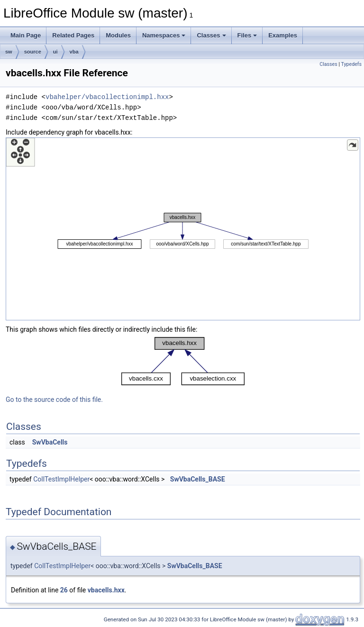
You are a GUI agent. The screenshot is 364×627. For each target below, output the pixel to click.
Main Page (26, 35)
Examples (283, 35)
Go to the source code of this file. (54, 400)
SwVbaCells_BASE (198, 479)
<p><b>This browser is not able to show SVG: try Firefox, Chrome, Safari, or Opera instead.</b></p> (183, 229)
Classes (211, 35)
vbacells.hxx (106, 590)
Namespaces (164, 35)
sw (9, 52)
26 (64, 590)
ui (55, 52)
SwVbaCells (50, 442)
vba (74, 52)
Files (247, 35)
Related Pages (73, 35)
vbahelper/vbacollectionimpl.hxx (107, 97)
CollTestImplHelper (61, 479)
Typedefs (351, 64)
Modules (118, 35)
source (33, 52)
